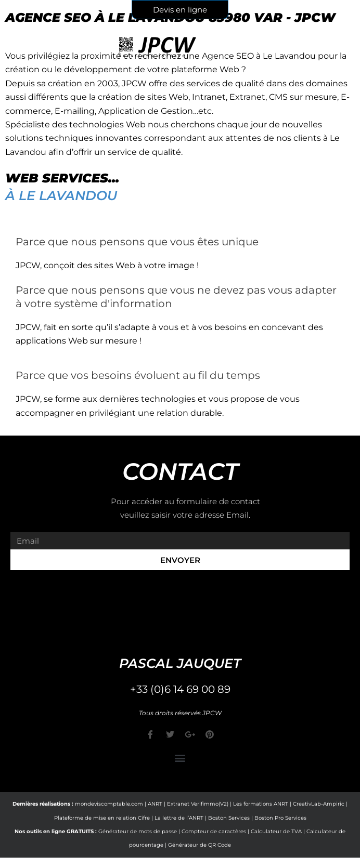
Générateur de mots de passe (138, 831)
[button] (180, 758)
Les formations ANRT (261, 804)
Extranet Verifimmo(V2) (198, 804)
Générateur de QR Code (200, 845)
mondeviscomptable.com (109, 804)
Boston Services (229, 818)
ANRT (155, 804)
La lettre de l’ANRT (179, 818)
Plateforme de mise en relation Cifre (102, 818)
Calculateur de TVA (276, 831)
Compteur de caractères (214, 831)
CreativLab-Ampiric (319, 804)
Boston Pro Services (280, 818)
